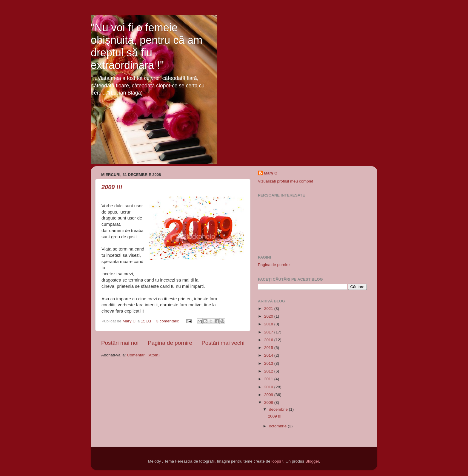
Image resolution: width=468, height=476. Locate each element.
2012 (269, 371)
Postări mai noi (120, 343)
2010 (269, 387)
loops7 (278, 461)
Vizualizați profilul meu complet (285, 181)
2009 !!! (112, 187)
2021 (269, 309)
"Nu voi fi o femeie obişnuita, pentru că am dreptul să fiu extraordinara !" (147, 46)
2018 (269, 324)
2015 (269, 348)
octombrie (278, 426)
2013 (269, 363)
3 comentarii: (168, 321)
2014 (269, 355)
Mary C (271, 173)
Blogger (312, 461)
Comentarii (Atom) (143, 355)
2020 (269, 316)
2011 (269, 379)
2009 (269, 395)
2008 (269, 402)
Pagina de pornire (170, 343)
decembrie (279, 409)
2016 (269, 340)
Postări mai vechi (223, 343)
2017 (269, 332)
